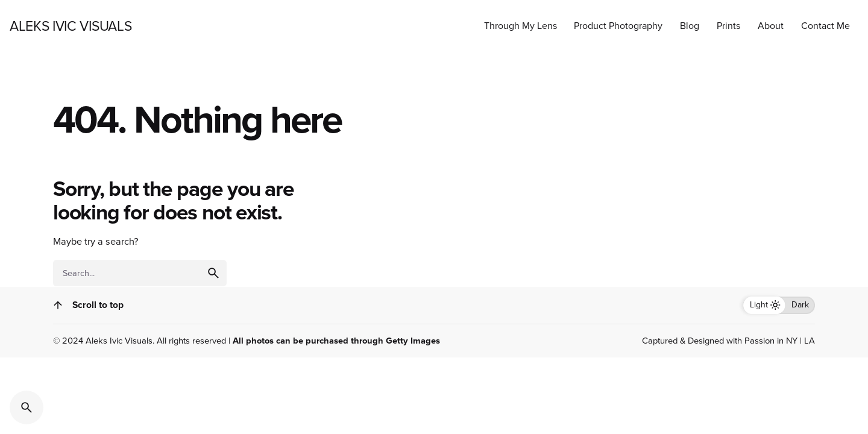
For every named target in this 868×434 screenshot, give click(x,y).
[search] (213, 273)
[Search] (27, 407)
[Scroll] (58, 305)
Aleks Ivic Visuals (119, 341)
